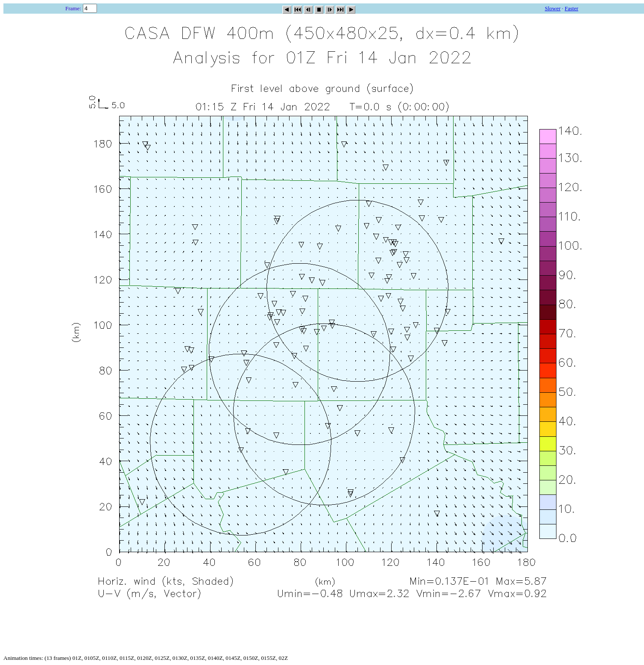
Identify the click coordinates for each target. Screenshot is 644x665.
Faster (571, 8)
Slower (553, 8)
